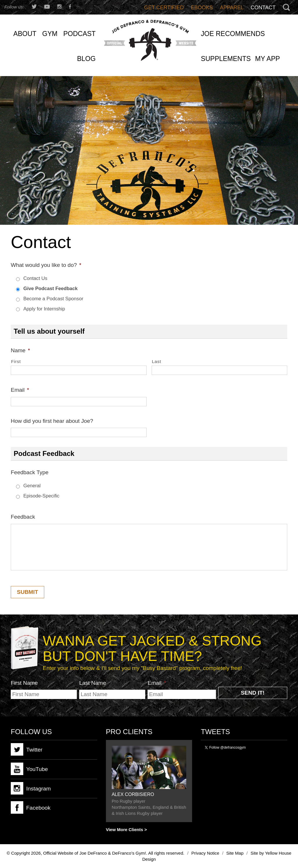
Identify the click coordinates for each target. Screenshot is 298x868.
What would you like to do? (46, 265)
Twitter (27, 749)
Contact (263, 8)
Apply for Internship (44, 309)
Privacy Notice (205, 853)
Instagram (31, 788)
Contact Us (35, 278)
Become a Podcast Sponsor (53, 299)
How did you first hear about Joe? (52, 421)
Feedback (23, 517)
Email (20, 390)
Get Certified (164, 8)
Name (20, 350)
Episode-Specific (41, 496)
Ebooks (202, 8)
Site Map (235, 853)
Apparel (232, 8)
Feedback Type (30, 472)
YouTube (29, 769)
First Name (24, 683)
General (32, 486)
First (16, 361)
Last (157, 361)
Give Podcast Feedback (50, 289)
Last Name (93, 683)
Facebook (31, 807)
